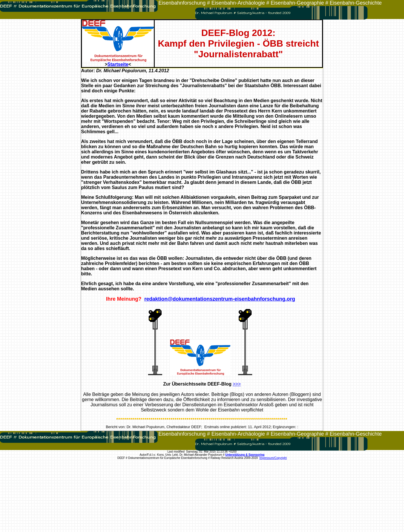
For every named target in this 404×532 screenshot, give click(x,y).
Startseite (118, 64)
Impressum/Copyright (273, 458)
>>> (237, 384)
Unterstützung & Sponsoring (245, 455)
